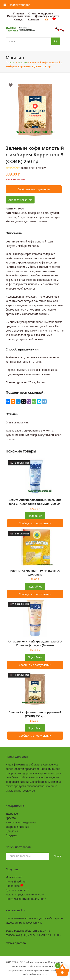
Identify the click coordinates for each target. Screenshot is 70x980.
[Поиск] (56, 41)
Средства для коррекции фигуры (39, 217)
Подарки (11, 835)
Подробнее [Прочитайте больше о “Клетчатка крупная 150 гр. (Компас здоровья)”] (35, 586)
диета (19, 221)
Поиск (58, 856)
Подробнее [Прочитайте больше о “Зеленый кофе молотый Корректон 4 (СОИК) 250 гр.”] (35, 728)
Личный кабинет (16, 881)
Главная (10, 62)
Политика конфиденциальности (26, 899)
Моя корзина (14, 877)
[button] (17, 5)
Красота (11, 818)
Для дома (12, 831)
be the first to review (33, 168)
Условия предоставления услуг (25, 894)
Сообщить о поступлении (34, 189)
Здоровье (12, 814)
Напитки (11, 217)
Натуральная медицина (21, 822)
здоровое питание (36, 221)
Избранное (14, 886)
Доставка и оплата (17, 890)
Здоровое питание (17, 827)
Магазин (23, 62)
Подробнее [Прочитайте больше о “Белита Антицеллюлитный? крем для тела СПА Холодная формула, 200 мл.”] (35, 516)
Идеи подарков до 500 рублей (40, 213)
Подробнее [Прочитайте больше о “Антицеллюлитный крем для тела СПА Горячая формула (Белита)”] (35, 657)
